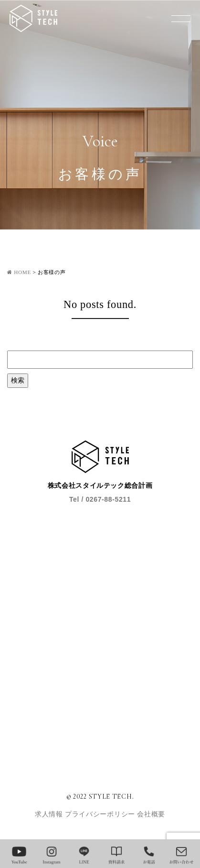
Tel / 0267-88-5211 (100, 499)
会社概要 (151, 814)
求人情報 (50, 814)
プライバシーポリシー (101, 814)
